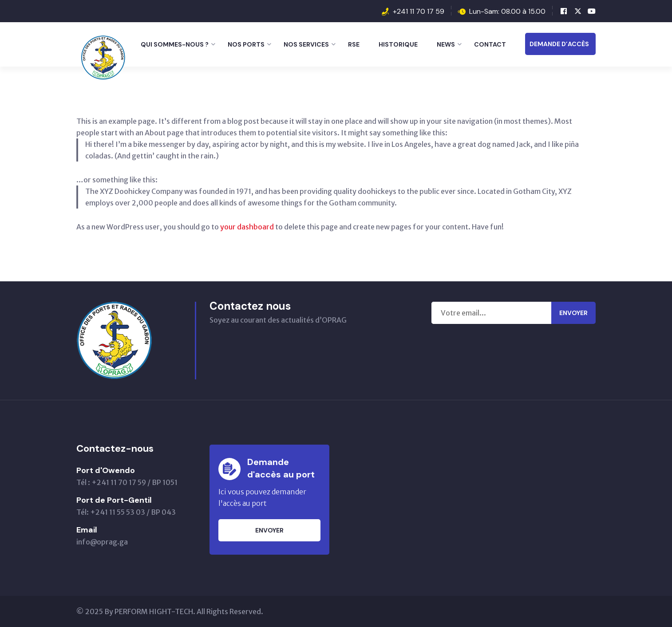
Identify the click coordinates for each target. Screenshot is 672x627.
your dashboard (247, 227)
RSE (354, 44)
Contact (490, 44)
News (446, 44)
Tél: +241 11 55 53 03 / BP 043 (126, 512)
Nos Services (306, 44)
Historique (398, 44)
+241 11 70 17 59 (419, 11)
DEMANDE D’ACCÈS (559, 44)
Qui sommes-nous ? (175, 44)
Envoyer (573, 313)
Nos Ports (246, 44)
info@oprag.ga (102, 542)
